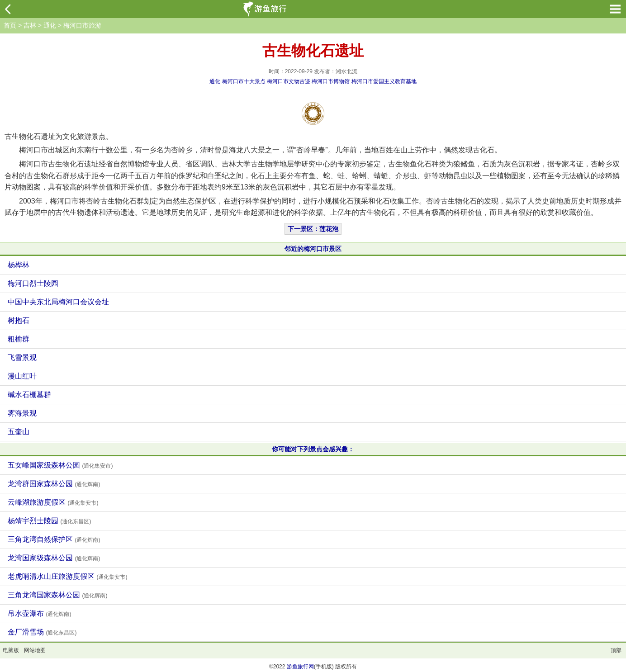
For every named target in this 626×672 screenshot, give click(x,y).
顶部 (616, 650)
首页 (10, 25)
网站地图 (35, 650)
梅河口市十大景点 (244, 81)
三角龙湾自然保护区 (54, 539)
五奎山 (19, 432)
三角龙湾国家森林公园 (57, 595)
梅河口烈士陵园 (33, 283)
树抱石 (19, 320)
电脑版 (11, 650)
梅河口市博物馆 (331, 81)
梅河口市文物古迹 (289, 81)
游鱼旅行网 (300, 667)
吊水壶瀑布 (39, 613)
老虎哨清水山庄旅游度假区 (67, 576)
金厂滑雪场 (42, 632)
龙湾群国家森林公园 (54, 484)
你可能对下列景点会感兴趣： (313, 449)
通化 (50, 25)
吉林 (30, 25)
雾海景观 (22, 413)
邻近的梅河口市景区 (313, 249)
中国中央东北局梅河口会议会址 (58, 302)
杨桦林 (19, 265)
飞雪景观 (22, 357)
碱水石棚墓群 (29, 395)
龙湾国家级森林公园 (54, 558)
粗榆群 (19, 339)
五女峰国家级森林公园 (60, 465)
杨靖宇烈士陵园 (49, 521)
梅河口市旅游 (82, 25)
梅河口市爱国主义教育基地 (384, 81)
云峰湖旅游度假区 (53, 502)
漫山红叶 (22, 376)
